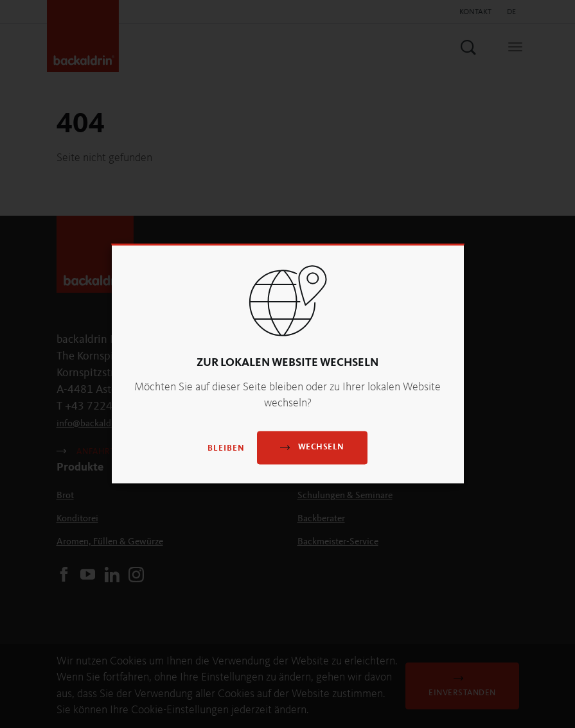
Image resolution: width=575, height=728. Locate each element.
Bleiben (226, 448)
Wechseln (312, 447)
